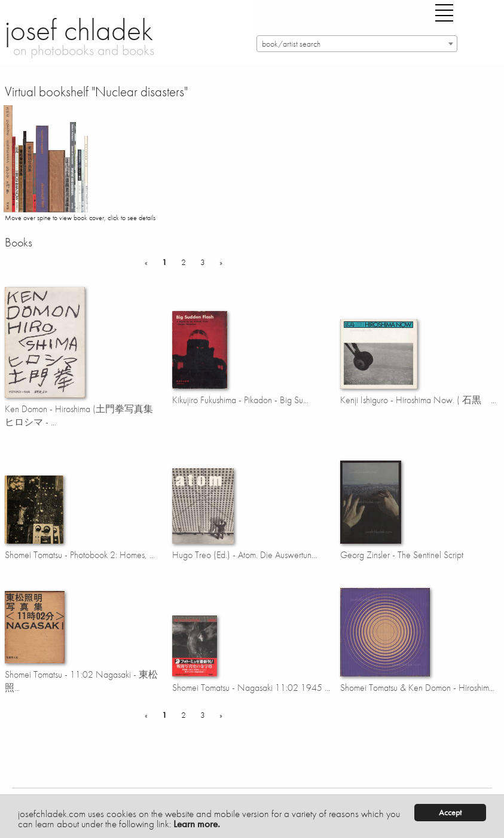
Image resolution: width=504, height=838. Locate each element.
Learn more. (197, 824)
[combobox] (357, 44)
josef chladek (79, 30)
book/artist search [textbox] (291, 44)
